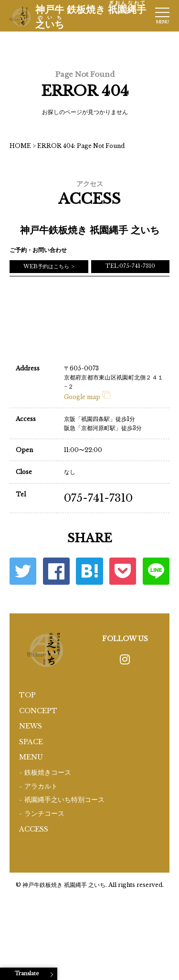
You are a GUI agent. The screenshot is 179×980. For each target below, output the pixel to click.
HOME (20, 146)
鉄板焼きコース (48, 773)
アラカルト (41, 786)
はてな (89, 571)
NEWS (31, 726)
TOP (27, 695)
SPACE (31, 742)
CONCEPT (38, 711)
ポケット (123, 571)
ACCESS (34, 829)
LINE (156, 571)
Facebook (56, 571)
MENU (31, 757)
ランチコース (44, 814)
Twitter (23, 571)
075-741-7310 (98, 498)
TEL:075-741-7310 (130, 266)
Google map (87, 397)
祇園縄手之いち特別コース (64, 800)
